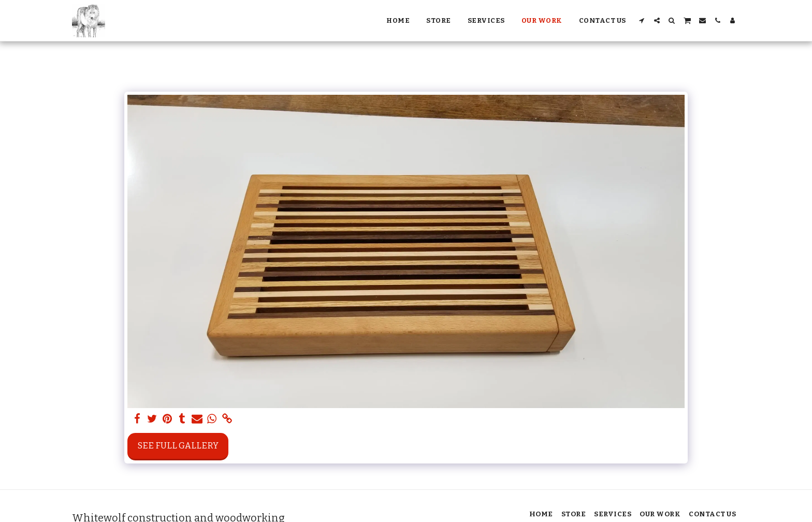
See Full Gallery (178, 446)
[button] (642, 20)
